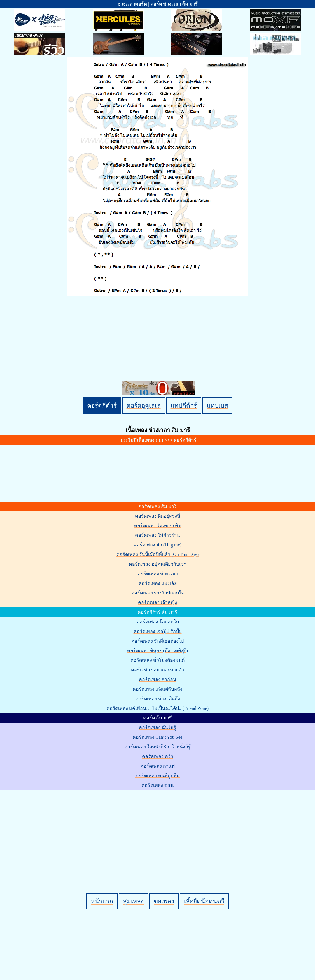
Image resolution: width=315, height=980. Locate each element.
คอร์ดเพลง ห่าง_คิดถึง (158, 699)
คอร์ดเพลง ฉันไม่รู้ (157, 727)
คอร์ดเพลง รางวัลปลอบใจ (157, 593)
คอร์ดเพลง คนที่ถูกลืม (157, 776)
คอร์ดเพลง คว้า (158, 756)
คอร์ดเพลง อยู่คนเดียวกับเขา (158, 564)
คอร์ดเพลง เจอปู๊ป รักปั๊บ (158, 631)
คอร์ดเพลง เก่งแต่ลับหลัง (157, 689)
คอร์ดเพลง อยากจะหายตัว (157, 670)
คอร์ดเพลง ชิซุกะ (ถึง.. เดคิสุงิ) (157, 651)
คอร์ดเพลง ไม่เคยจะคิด (158, 526)
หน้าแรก (102, 901)
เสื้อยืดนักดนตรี (204, 901)
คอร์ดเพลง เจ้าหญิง (157, 602)
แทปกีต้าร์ (184, 405)
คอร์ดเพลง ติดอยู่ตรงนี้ (158, 516)
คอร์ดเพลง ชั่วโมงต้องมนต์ (157, 660)
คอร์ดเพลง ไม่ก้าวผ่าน (157, 535)
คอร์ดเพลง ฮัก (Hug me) (157, 545)
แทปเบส (217, 405)
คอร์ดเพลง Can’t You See (157, 737)
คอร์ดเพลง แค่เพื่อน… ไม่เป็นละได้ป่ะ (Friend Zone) (157, 708)
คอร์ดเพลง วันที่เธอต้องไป (157, 641)
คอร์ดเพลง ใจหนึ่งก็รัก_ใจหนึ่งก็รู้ (157, 747)
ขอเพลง (164, 901)
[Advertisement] (159, 832)
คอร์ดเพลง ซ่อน (157, 785)
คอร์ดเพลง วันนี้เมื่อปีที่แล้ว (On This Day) (157, 554)
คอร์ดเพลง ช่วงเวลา (158, 574)
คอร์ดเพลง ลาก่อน (157, 679)
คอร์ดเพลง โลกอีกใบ (158, 622)
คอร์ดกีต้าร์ (102, 405)
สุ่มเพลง (133, 901)
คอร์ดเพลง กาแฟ (157, 766)
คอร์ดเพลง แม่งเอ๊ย (158, 583)
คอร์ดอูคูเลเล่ (144, 405)
